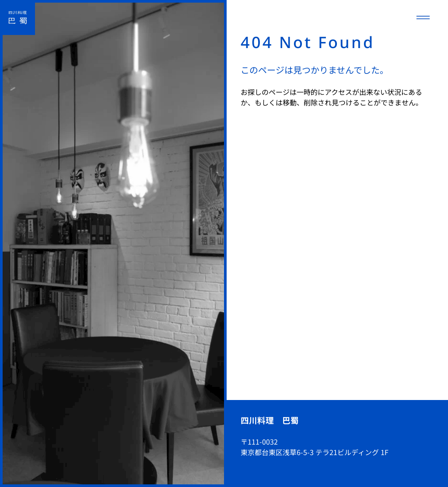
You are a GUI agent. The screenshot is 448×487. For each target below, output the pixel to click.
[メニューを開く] (423, 17)
